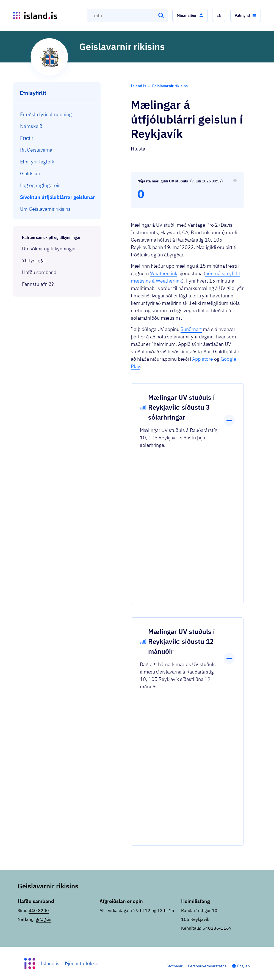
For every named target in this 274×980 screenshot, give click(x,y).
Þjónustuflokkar (82, 963)
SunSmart (191, 329)
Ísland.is (50, 963)
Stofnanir (175, 966)
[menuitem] (57, 114)
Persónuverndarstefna (207, 966)
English (243, 966)
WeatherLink (164, 273)
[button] (190, 15)
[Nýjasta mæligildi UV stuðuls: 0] (187, 190)
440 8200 (39, 910)
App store (203, 359)
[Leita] (161, 15)
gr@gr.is (44, 919)
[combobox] (127, 15)
